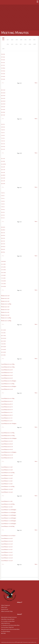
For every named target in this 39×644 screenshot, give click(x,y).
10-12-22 (3, 63)
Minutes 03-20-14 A (5, 296)
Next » (36, 83)
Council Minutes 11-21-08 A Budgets (9, 513)
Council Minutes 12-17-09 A (7, 467)
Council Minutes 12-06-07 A (7, 541)
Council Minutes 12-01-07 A (7, 544)
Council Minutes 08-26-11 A (7, 410)
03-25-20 (3, 107)
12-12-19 (3, 124)
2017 (26, 40)
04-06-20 (3, 101)
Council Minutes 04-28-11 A (7, 404)
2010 (25, 44)
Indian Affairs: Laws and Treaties (8, 619)
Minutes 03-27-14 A (5, 301)
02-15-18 (3, 181)
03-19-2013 (3, 352)
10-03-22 (3, 79)
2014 (8, 44)
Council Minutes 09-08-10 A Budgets (9, 438)
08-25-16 (3, 249)
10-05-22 (3, 74)
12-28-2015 (3, 261)
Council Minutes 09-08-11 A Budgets (9, 424)
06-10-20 (3, 90)
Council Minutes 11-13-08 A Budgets (9, 521)
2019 (17, 40)
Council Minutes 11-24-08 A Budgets (9, 510)
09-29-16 (3, 227)
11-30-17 (3, 193)
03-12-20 (3, 115)
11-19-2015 (3, 275)
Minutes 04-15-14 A (5, 298)
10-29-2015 (3, 286)
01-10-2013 (3, 330)
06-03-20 (3, 93)
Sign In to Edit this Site (32, 642)
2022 (3, 40)
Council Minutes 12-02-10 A (7, 441)
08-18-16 (3, 252)
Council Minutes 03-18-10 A (7, 450)
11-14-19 (3, 135)
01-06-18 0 (3, 164)
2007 (3, 49)
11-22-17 (3, 196)
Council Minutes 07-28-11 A (7, 415)
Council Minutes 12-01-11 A (7, 418)
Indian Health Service (6, 623)
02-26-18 (3, 184)
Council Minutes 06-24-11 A (7, 407)
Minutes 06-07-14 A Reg (6, 304)
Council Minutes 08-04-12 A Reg (8, 367)
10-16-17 (3, 215)
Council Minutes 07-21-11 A (7, 412)
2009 (30, 44)
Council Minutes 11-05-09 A (7, 492)
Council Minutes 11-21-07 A (7, 550)
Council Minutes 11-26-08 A (7, 507)
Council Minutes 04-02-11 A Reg (8, 399)
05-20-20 (3, 96)
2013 (12, 44)
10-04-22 (3, 76)
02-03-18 (3, 178)
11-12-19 (3, 138)
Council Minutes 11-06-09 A (7, 489)
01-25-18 (3, 172)
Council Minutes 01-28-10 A (7, 444)
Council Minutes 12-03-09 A (7, 475)
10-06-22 (3, 71)
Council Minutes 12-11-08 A (7, 501)
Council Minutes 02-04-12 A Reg (8, 364)
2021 (8, 40)
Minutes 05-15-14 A (5, 312)
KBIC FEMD (3, 633)
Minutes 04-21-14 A (5, 307)
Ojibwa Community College (7, 611)
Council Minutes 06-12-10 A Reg (8, 433)
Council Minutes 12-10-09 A (7, 470)
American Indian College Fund (7, 627)
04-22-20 (3, 98)
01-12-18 (3, 159)
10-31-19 (3, 144)
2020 (12, 40)
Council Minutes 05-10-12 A (7, 373)
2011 (21, 44)
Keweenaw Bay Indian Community (9, 642)
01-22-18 (3, 167)
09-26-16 (3, 235)
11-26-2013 (3, 344)
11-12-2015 (3, 278)
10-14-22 (3, 60)
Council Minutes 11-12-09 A (7, 484)
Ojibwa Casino (4, 607)
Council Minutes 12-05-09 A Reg (8, 473)
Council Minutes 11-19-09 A (7, 478)
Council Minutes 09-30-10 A (7, 455)
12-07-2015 (3, 273)
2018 (21, 40)
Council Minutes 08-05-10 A (7, 458)
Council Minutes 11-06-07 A (7, 558)
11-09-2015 (3, 281)
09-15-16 (3, 241)
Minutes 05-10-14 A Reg (6, 318)
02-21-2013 (3, 341)
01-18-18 (3, 161)
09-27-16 (3, 233)
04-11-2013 (3, 336)
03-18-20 (3, 112)
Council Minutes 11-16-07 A (7, 552)
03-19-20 (3, 109)
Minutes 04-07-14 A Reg (6, 321)
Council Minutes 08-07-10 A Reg (8, 436)
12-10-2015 (3, 270)
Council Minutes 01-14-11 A (7, 421)
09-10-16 (3, 244)
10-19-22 (3, 57)
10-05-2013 (4, 349)
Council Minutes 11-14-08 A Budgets (9, 518)
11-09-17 (3, 201)
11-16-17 (3, 198)
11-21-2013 (3, 333)
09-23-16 (3, 238)
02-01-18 (3, 170)
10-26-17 (3, 210)
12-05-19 (3, 127)
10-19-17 (3, 212)
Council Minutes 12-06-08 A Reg (8, 504)
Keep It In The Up (5, 609)
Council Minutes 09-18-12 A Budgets (9, 381)
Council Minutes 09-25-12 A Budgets (9, 387)
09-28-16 (3, 230)
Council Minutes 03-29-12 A (7, 378)
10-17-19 (3, 149)
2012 (17, 44)
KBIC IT (22, 642)
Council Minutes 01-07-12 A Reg (8, 384)
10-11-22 (3, 65)
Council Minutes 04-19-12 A (7, 375)
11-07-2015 (3, 284)
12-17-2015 (3, 264)
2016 (30, 40)
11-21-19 (3, 133)
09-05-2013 (4, 338)
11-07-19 (3, 141)
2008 (35, 44)
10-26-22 (3, 54)
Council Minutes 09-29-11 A (7, 401)
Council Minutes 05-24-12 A (7, 370)
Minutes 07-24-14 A (5, 315)
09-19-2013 (4, 347)
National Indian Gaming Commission (9, 617)
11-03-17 (3, 204)
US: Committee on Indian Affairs (8, 621)
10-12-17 (3, 218)
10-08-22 (3, 68)
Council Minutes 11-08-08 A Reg (8, 526)
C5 (28, 642)
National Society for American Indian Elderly (10, 629)
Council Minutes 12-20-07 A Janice (8, 536)
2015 (34, 40)
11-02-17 (3, 207)
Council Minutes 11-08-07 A (7, 555)
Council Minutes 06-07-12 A (7, 389)
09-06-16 (3, 247)
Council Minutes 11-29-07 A (7, 547)
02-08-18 (3, 175)
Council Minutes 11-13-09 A (7, 481)
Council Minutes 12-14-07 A (7, 538)
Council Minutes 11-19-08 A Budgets (9, 515)
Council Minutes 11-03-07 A (7, 561)
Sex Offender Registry (6, 631)
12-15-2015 (3, 267)
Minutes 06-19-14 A (5, 310)
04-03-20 (3, 104)
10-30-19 (3, 147)
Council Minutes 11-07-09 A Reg (8, 487)
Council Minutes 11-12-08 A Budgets (9, 524)
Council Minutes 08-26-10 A (7, 447)
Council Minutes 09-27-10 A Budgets (9, 452)
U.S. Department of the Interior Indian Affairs (10, 625)
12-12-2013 (3, 355)
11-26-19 (3, 130)
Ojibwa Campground (5, 605)
